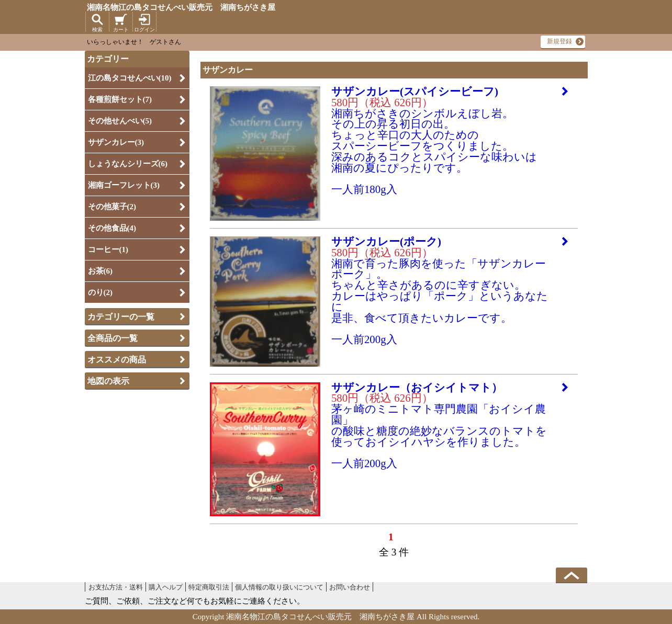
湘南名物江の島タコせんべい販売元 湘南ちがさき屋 (181, 7)
